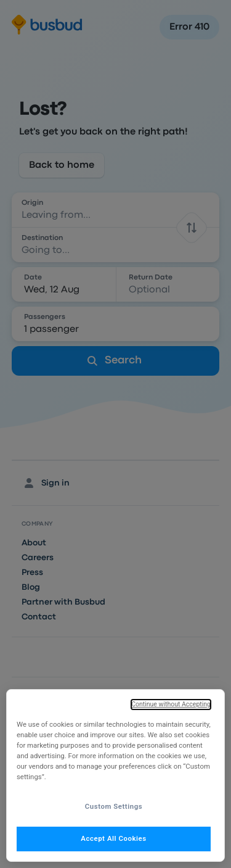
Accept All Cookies (113, 838)
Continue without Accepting (171, 704)
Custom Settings (114, 806)
